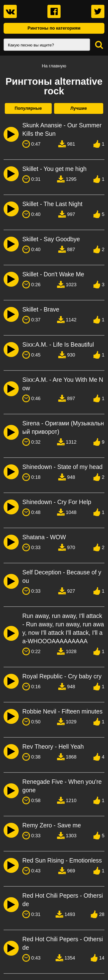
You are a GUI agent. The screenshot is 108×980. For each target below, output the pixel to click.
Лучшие (79, 108)
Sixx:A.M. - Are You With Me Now (63, 384)
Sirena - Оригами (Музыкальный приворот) (63, 427)
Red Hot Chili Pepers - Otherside (63, 900)
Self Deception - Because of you (62, 576)
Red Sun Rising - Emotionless (62, 860)
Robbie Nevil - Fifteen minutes (62, 711)
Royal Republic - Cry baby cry (62, 676)
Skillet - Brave (41, 309)
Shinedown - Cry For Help (57, 502)
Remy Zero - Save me (52, 825)
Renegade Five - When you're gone (62, 786)
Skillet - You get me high (54, 169)
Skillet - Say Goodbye (51, 239)
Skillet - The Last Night (52, 204)
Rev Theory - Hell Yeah (53, 746)
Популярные (28, 108)
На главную (54, 66)
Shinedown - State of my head (62, 467)
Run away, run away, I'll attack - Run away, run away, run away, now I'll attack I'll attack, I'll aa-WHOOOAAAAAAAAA (63, 628)
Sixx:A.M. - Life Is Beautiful (58, 344)
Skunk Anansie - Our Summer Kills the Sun (62, 129)
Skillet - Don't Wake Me (53, 274)
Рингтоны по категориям (54, 28)
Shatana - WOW (44, 537)
